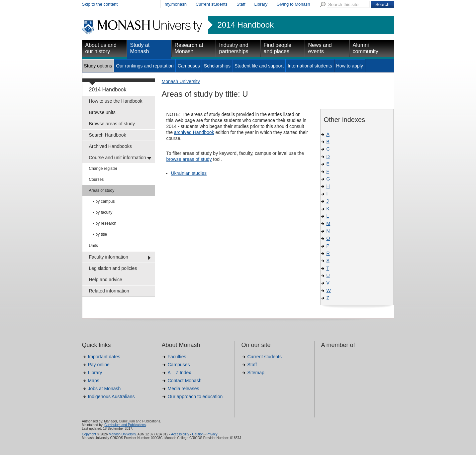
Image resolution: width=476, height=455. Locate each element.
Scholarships (217, 66)
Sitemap (256, 373)
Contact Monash (185, 381)
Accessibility (180, 434)
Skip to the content (100, 4)
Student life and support (259, 66)
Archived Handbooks (110, 146)
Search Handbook (108, 135)
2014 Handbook (246, 25)
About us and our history (101, 48)
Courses (96, 179)
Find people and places (278, 48)
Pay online (99, 365)
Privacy (212, 434)
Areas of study (102, 190)
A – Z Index (180, 373)
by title (101, 234)
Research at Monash (189, 48)
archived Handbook (194, 132)
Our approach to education (195, 397)
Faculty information (109, 257)
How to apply (350, 66)
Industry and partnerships (234, 48)
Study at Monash (140, 48)
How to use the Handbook (116, 101)
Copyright (89, 434)
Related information (109, 291)
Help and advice (106, 280)
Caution (198, 434)
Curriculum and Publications (125, 425)
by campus (105, 201)
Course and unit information (118, 158)
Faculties (177, 357)
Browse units (102, 112)
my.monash (176, 4)
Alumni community (366, 48)
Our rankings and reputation (145, 66)
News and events (320, 48)
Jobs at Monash (104, 389)
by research (106, 223)
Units (94, 246)
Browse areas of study (112, 124)
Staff (241, 4)
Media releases (184, 389)
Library (261, 4)
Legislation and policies (113, 268)
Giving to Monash (293, 4)
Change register (103, 169)
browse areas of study (189, 159)
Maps (94, 381)
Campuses (189, 66)
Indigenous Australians (111, 397)
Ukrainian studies (189, 173)
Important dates (104, 357)
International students (310, 66)
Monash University (181, 81)
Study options (98, 66)
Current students (212, 4)
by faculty (104, 212)
